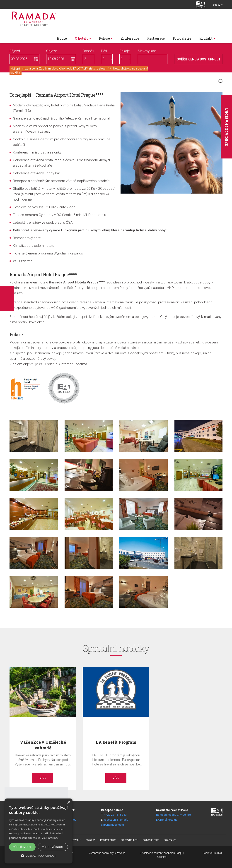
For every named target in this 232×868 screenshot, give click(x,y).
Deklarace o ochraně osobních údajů (161, 853)
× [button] (69, 802)
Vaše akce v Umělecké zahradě (43, 745)
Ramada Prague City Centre (173, 815)
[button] (39, 855)
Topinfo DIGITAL (213, 853)
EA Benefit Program (116, 742)
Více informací (51, 838)
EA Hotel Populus (167, 820)
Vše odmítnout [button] (53, 847)
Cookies (162, 857)
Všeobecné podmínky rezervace (107, 853)
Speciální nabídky (226, 127)
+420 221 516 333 (115, 815)
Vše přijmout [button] (22, 847)
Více (43, 778)
